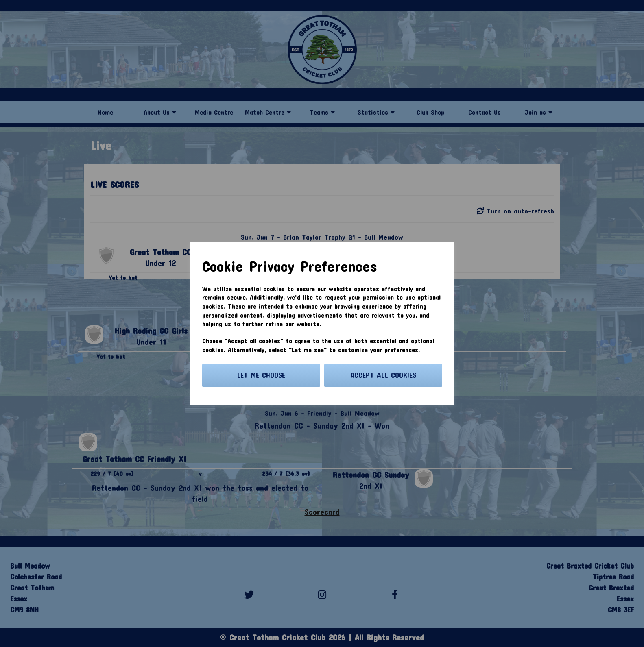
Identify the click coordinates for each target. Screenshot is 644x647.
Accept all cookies (383, 375)
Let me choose (261, 375)
